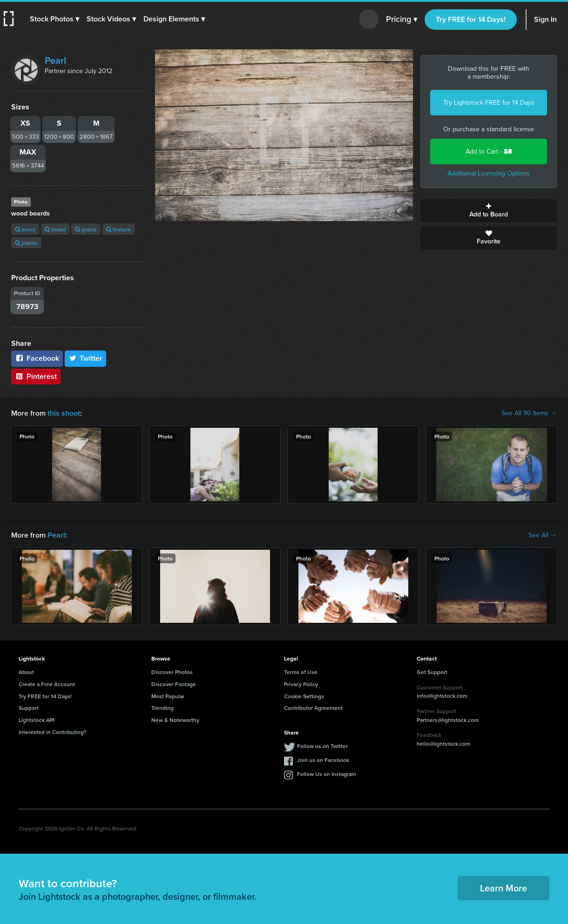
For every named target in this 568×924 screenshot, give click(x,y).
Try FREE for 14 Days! (471, 19)
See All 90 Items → (529, 413)
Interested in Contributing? (53, 732)
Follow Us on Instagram (327, 774)
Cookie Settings (304, 696)
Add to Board (489, 211)
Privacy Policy (301, 684)
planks (26, 243)
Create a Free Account (47, 684)
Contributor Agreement (313, 708)
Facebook (37, 358)
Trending (162, 708)
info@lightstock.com (442, 696)
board (55, 229)
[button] (54, 19)
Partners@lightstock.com (448, 720)
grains (86, 229)
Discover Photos (172, 672)
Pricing (402, 20)
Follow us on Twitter (322, 746)
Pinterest (36, 376)
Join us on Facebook (323, 760)
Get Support (432, 672)
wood (25, 229)
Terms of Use (301, 672)
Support (29, 708)
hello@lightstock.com (443, 744)
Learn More (504, 888)
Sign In (545, 19)
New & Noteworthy (175, 720)
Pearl (55, 61)
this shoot (64, 413)
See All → (543, 535)
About (26, 672)
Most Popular (168, 696)
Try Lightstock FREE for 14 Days (489, 103)
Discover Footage (174, 684)
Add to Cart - (489, 152)
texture (118, 229)
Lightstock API (37, 720)
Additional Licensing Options (489, 173)
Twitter (86, 358)
